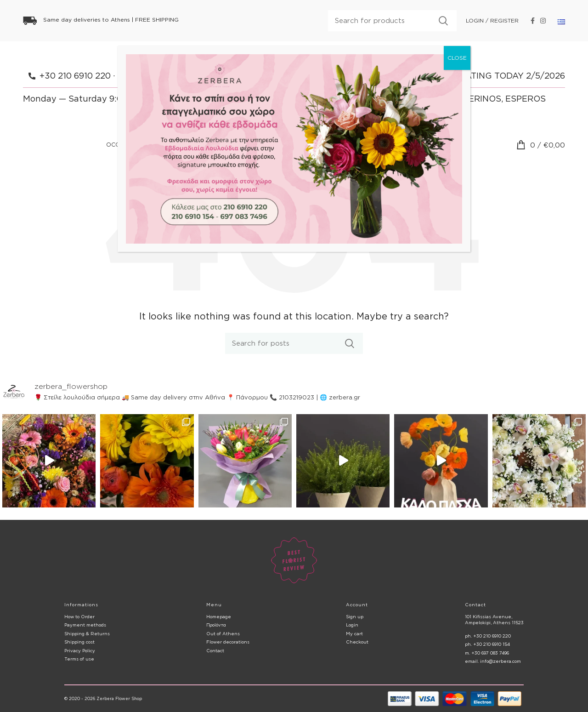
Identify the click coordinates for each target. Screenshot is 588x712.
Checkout (357, 642)
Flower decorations (228, 642)
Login (352, 625)
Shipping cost (79, 642)
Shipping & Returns (87, 634)
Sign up (355, 617)
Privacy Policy (80, 651)
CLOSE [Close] (457, 58)
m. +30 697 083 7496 (487, 653)
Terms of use (79, 659)
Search (443, 21)
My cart (354, 634)
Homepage (219, 617)
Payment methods (85, 625)
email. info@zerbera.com (493, 661)
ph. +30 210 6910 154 (487, 644)
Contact (215, 651)
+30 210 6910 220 (75, 76)
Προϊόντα (216, 625)
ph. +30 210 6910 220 (488, 636)
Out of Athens (223, 634)
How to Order (79, 617)
